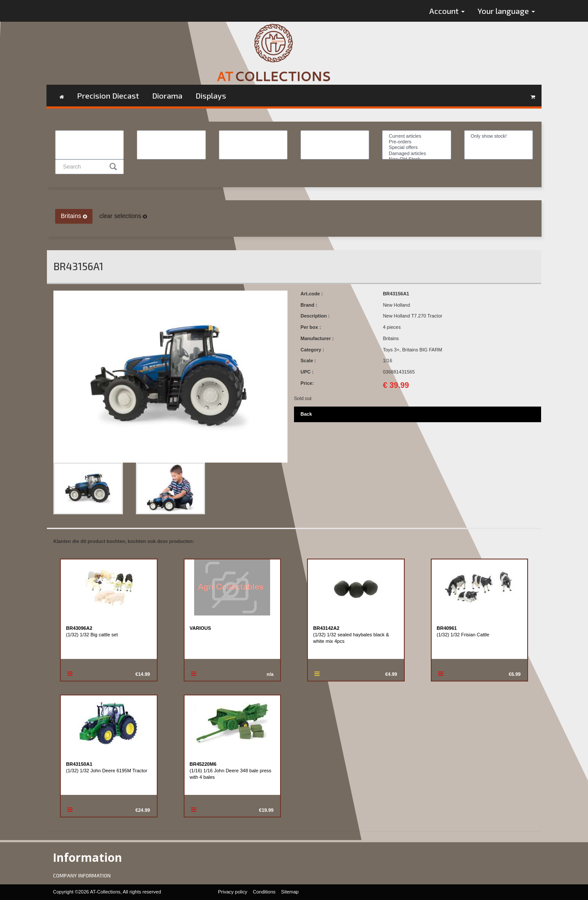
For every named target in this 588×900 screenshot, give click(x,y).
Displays (211, 96)
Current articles (416, 136)
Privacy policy (233, 892)
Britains (74, 216)
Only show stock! (499, 136)
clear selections (123, 216)
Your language (506, 11)
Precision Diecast (108, 96)
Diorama (167, 96)
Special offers (416, 147)
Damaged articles (416, 154)
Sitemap (290, 892)
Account (447, 11)
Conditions (264, 892)
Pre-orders (416, 142)
